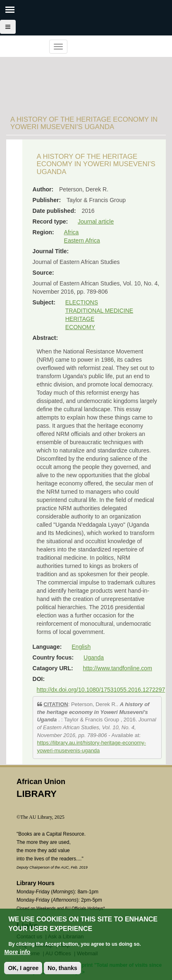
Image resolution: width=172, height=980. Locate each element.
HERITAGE (80, 319)
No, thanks (62, 968)
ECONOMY (80, 327)
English (81, 647)
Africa (72, 232)
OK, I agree (23, 968)
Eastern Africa (82, 240)
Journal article (96, 221)
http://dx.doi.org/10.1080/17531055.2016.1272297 (101, 690)
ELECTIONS (82, 302)
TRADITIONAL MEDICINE (99, 311)
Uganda (94, 657)
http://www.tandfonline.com (118, 668)
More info (17, 952)
